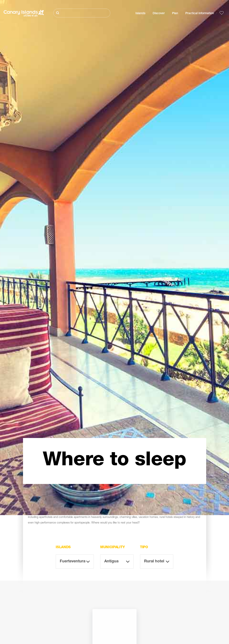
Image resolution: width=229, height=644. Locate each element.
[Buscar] (82, 13)
